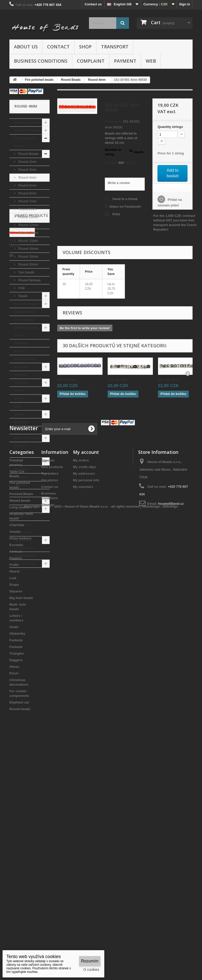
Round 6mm (27, 193)
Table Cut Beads (27, 130)
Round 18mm (28, 256)
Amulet (20, 351)
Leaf (18, 406)
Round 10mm (28, 217)
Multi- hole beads (28, 438)
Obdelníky (22, 469)
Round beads (25, 564)
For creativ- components (24, 544)
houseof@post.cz (171, 733)
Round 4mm (27, 177)
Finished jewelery (28, 122)
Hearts (19, 398)
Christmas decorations (24, 528)
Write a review (119, 183)
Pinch (19, 517)
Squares (21, 422)
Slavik (22, 296)
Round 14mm (28, 233)
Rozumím (90, 961)
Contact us (93, 4)
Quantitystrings (170, 127)
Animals (21, 375)
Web (151, 61)
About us (26, 47)
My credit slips (84, 696)
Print (116, 214)
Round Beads (28, 154)
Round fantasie (29, 280)
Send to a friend (125, 199)
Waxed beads (25, 312)
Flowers (20, 383)
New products (52, 696)
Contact (58, 47)
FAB (21, 288)
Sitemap (48, 734)
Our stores (50, 710)
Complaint (91, 61)
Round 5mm (27, 185)
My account (86, 681)
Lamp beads (24, 320)
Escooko (21, 367)
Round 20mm (28, 264)
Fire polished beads (25, 142)
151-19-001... (69, 380)
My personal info (86, 710)
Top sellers (50, 703)
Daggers (21, 501)
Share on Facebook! (125, 207)
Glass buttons (25, 359)
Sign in (185, 4)
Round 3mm (27, 170)
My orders (81, 690)
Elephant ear (24, 556)
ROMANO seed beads (26, 331)
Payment (125, 61)
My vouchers (83, 716)
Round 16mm (28, 249)
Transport (115, 47)
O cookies (91, 970)
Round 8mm (27, 209)
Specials (48, 690)
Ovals (19, 461)
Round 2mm (27, 162)
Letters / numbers (21, 450)
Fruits (19, 390)
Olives (19, 509)
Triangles (21, 493)
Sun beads (26, 272)
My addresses (84, 703)
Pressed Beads (26, 304)
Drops (19, 414)
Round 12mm (28, 225)
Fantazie (21, 477)
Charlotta (21, 343)
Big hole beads (26, 430)
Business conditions (41, 61)
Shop (85, 47)
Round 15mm (28, 241)
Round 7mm (27, 201)
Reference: (113, 121)
